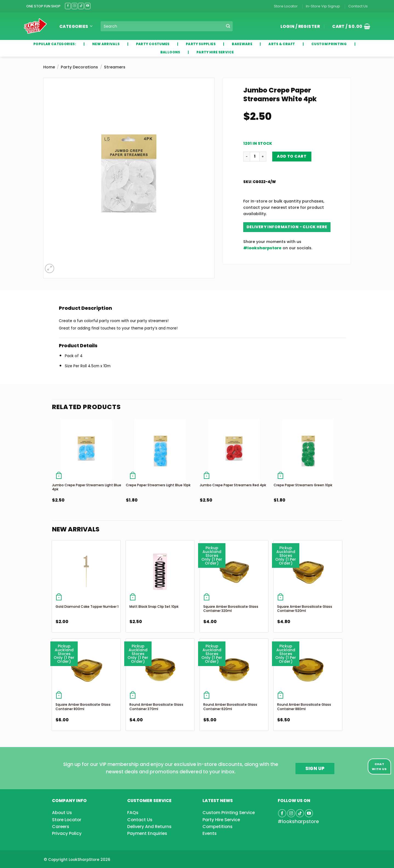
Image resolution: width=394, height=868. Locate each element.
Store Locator (286, 6)
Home (49, 67)
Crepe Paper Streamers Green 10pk (303, 485)
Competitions (218, 827)
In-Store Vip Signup (323, 6)
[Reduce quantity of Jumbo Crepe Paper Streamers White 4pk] (247, 157)
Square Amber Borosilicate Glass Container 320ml (231, 609)
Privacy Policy (67, 833)
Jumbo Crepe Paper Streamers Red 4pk (233, 485)
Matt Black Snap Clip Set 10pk (154, 607)
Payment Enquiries (147, 833)
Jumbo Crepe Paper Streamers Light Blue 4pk (87, 487)
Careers (61, 827)
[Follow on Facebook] (68, 6)
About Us (62, 813)
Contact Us (358, 6)
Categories (76, 26)
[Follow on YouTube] (88, 6)
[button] (349, 26)
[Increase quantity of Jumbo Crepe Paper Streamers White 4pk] (263, 157)
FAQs (133, 813)
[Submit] (228, 26)
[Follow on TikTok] (81, 6)
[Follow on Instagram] (74, 6)
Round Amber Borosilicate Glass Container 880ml (304, 707)
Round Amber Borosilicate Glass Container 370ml (156, 707)
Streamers (115, 67)
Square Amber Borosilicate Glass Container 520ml (305, 609)
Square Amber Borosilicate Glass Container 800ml (83, 707)
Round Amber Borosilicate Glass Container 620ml (230, 707)
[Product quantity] (255, 157)
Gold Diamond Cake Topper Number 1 (87, 607)
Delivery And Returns (149, 827)
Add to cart (292, 156)
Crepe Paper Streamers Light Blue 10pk (158, 485)
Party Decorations (79, 67)
